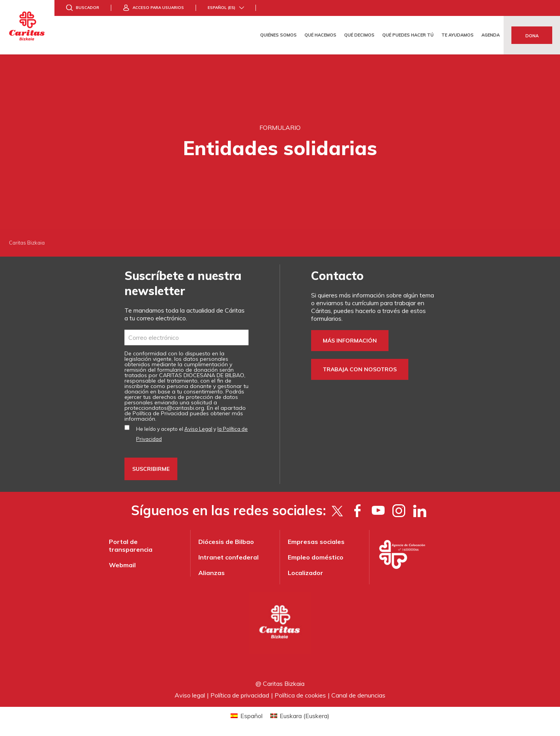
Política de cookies (300, 695)
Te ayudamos (458, 35)
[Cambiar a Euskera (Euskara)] (300, 716)
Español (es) (221, 8)
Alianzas (212, 573)
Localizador (305, 573)
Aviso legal (190, 695)
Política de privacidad (240, 695)
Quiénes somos (278, 35)
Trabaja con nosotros (360, 369)
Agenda (491, 35)
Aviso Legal (198, 429)
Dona (532, 36)
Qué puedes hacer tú (408, 35)
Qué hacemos (320, 35)
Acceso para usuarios (158, 8)
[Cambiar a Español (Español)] (246, 716)
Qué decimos (359, 35)
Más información (350, 341)
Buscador (87, 8)
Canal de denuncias (358, 695)
